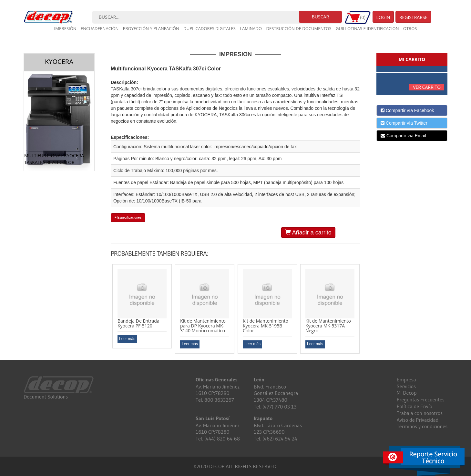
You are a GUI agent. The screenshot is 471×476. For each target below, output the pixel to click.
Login (383, 17)
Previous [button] (106, 309)
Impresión (65, 28)
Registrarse (414, 17)
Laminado (251, 28)
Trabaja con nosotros (420, 413)
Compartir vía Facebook (407, 110)
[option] (142, 306)
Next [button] (365, 309)
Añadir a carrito (308, 232)
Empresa (406, 379)
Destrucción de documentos (299, 28)
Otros (410, 28)
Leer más (127, 339)
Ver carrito (427, 87)
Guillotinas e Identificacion (367, 28)
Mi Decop (407, 393)
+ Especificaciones (128, 217)
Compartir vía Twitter (404, 123)
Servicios (406, 386)
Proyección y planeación (151, 28)
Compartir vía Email (403, 136)
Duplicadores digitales (210, 28)
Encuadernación (100, 28)
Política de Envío (415, 406)
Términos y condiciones (422, 426)
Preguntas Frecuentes (421, 399)
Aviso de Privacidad (418, 420)
